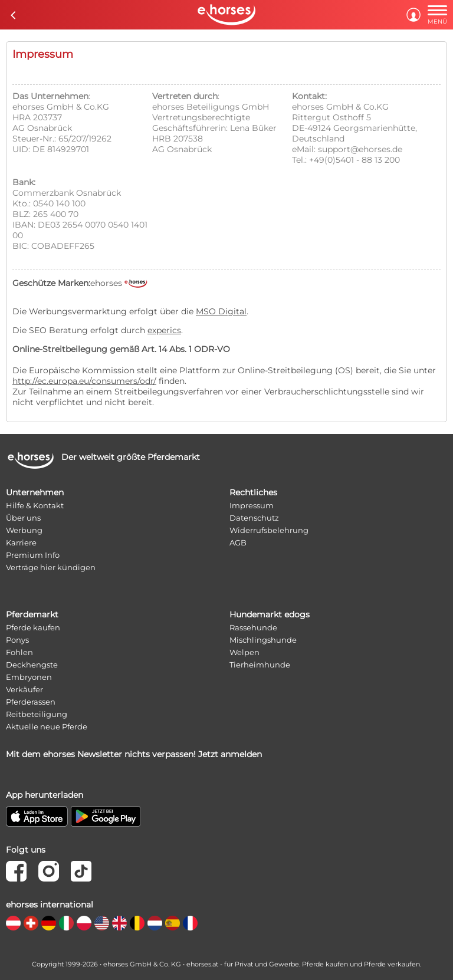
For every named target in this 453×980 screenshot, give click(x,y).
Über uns (23, 518)
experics (164, 330)
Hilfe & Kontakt (35, 505)
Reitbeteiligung (37, 714)
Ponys (17, 640)
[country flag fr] (190, 923)
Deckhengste (32, 665)
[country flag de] (49, 923)
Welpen (244, 652)
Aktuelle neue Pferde (47, 726)
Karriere (21, 542)
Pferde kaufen (33, 627)
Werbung (24, 530)
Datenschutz (254, 518)
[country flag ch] (31, 923)
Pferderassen (31, 702)
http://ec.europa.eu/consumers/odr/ (84, 381)
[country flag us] (102, 923)
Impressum (252, 505)
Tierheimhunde (260, 665)
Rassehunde (253, 627)
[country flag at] (13, 923)
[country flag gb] (119, 923)
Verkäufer (24, 689)
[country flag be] (137, 923)
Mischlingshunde (263, 640)
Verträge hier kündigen (51, 567)
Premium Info (33, 555)
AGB (238, 542)
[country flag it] (66, 923)
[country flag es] (173, 923)
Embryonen (29, 677)
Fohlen (19, 652)
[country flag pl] (84, 923)
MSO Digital (221, 311)
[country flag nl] (155, 923)
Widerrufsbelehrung (269, 530)
